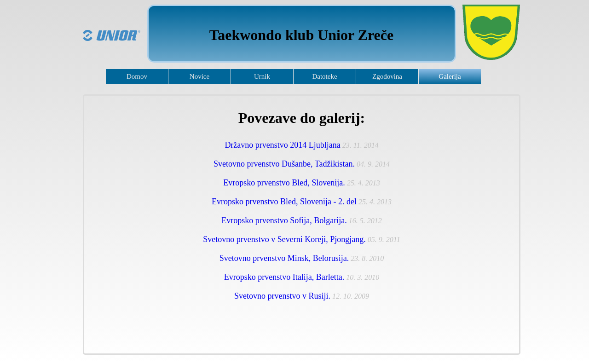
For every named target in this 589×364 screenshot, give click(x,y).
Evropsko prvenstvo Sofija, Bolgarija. (284, 220)
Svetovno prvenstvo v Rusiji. (282, 296)
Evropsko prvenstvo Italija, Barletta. (284, 277)
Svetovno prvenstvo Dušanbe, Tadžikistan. (284, 164)
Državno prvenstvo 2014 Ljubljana (282, 145)
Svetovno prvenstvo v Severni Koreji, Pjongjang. (284, 239)
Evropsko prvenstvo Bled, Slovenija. (284, 183)
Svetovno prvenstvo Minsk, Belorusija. (284, 258)
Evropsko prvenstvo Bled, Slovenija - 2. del (284, 202)
